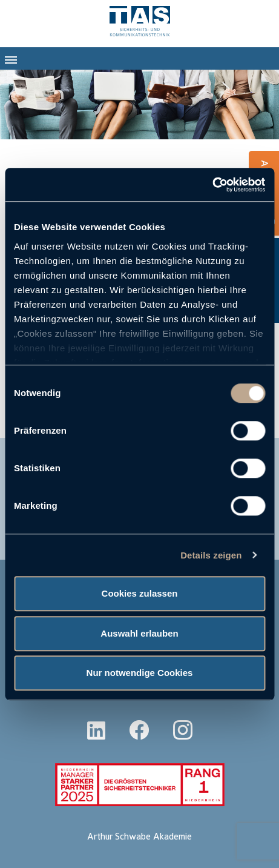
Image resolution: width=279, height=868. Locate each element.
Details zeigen (211, 555)
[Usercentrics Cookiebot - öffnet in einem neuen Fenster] (212, 185)
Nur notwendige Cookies (140, 673)
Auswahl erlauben (139, 633)
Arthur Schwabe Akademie (139, 837)
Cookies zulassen (140, 593)
